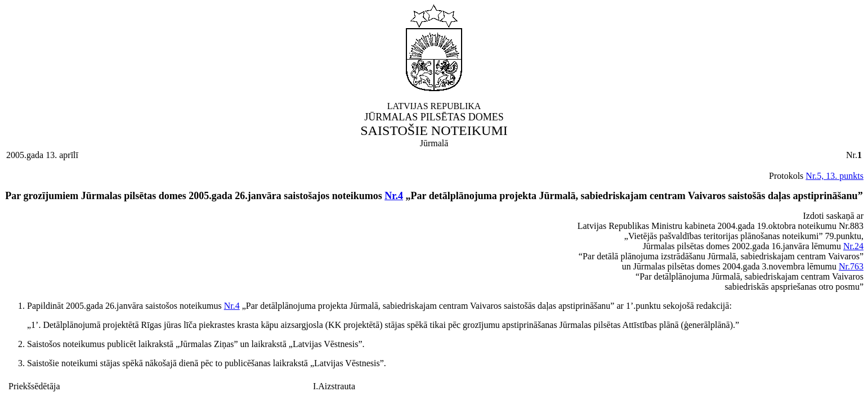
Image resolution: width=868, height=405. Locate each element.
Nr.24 (853, 246)
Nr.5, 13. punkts (835, 176)
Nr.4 (394, 196)
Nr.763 (851, 266)
